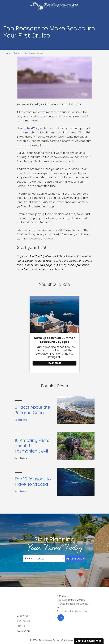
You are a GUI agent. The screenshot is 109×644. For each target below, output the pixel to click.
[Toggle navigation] (102, 8)
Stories (17, 53)
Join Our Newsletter (89, 641)
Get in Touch (75, 558)
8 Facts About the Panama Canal (32, 410)
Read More (21, 420)
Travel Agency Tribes (71, 640)
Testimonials (24, 631)
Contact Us (23, 621)
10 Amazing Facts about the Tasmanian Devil (32, 446)
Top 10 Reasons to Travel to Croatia (33, 482)
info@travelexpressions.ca (73, 611)
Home (8, 53)
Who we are (23, 616)
